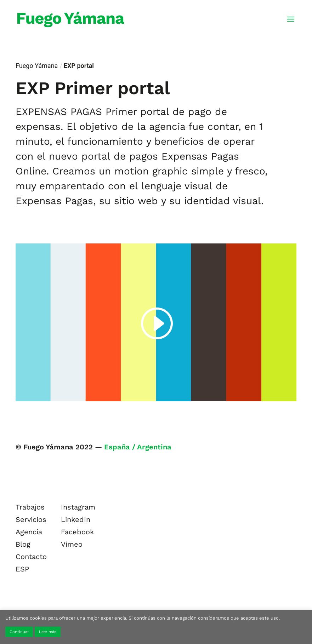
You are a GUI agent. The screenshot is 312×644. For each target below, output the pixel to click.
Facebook (77, 532)
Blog (23, 544)
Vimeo (72, 544)
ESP (22, 569)
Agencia (29, 532)
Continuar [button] (19, 632)
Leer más (48, 632)
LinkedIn (76, 519)
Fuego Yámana (37, 66)
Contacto (31, 557)
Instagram (78, 507)
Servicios (31, 519)
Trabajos (30, 507)
